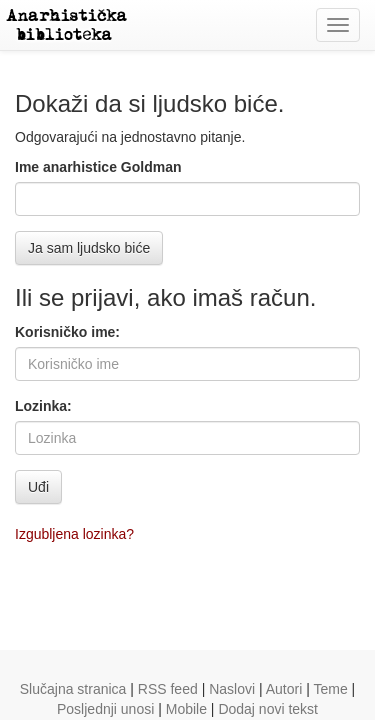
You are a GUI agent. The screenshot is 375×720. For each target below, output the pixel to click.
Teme (330, 689)
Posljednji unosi (105, 709)
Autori (284, 689)
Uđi (38, 487)
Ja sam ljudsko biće (89, 248)
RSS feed (168, 689)
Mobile (186, 709)
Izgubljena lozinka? (74, 534)
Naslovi (232, 689)
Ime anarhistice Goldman (98, 167)
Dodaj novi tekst (268, 709)
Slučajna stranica (73, 689)
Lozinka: (43, 406)
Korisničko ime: (67, 332)
